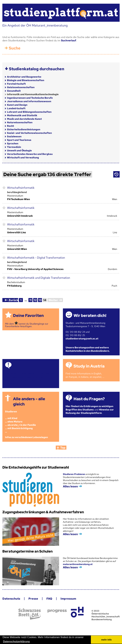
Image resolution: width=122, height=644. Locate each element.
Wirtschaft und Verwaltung (23, 158)
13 (40, 300)
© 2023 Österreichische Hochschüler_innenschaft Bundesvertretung (106, 615)
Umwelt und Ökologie (19, 151)
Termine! (21, 366)
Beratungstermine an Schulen (27, 551)
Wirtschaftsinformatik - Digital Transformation (36, 258)
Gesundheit (14, 91)
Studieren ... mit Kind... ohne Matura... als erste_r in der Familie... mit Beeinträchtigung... (20, 422)
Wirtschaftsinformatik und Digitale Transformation (39, 278)
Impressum (68, 599)
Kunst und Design (17, 105)
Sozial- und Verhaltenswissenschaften (29, 133)
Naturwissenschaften (20, 122)
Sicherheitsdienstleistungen (24, 129)
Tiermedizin (14, 147)
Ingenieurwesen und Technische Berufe (30, 98)
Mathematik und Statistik (22, 115)
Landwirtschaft (16, 108)
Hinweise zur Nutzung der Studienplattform (90, 411)
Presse (33, 599)
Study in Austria (89, 366)
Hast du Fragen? (89, 399)
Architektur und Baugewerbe (24, 77)
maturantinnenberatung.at (78, 564)
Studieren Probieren (74, 474)
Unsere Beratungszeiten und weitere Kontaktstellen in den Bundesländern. (88, 349)
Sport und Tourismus (19, 140)
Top (63, 448)
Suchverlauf (69, 40)
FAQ (49, 599)
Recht (10, 126)
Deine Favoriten (28, 316)
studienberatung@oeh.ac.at (82, 339)
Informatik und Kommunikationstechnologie (33, 94)
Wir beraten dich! (90, 316)
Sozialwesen (14, 136)
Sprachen (13, 144)
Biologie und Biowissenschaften (26, 80)
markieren (4, 187)
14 (45, 300)
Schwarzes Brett (30, 614)
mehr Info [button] (106, 640)
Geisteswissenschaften (21, 87)
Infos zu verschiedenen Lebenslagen (26, 437)
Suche (15, 48)
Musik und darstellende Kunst (24, 119)
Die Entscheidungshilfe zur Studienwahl (36, 467)
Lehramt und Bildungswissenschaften (29, 112)
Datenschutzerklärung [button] (16, 642)
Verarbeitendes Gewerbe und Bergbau (30, 154)
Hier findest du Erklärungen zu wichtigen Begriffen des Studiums (89, 408)
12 (35, 300)
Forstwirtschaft (16, 84)
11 (30, 300)
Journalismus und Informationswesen (29, 101)
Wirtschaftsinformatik (21, 188)
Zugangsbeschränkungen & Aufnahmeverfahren (43, 512)
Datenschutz (11, 599)
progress (57, 611)
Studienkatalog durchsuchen (37, 69)
